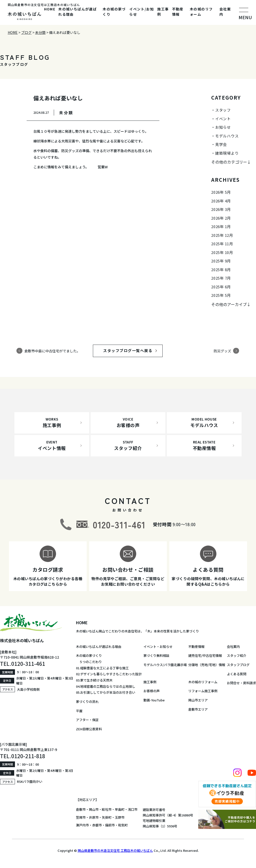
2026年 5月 (221, 192)
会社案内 (225, 12)
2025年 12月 (222, 235)
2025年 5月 (221, 295)
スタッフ (223, 110)
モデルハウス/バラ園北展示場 (165, 665)
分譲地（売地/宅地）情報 (207, 665)
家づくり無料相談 (156, 655)
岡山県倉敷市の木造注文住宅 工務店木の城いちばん (115, 850)
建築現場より (227, 153)
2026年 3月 (221, 209)
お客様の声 (152, 691)
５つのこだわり (89, 662)
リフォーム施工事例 (203, 691)
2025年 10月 (222, 252)
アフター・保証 (87, 720)
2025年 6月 (221, 287)
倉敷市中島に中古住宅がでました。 (52, 351)
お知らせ (223, 127)
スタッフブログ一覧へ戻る (132, 350)
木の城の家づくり (114, 12)
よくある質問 (237, 674)
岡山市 (94, 809)
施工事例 (163, 12)
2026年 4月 (221, 201)
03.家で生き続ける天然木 (94, 680)
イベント (223, 119)
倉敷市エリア (198, 709)
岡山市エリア (198, 700)
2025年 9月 (221, 261)
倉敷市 (81, 809)
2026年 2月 (221, 218)
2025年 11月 (222, 244)
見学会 (221, 144)
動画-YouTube (154, 700)
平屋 (79, 711)
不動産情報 (178, 12)
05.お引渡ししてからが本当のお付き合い (106, 692)
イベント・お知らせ (158, 647)
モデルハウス (227, 136)
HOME (50, 9)
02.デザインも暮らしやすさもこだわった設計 (109, 674)
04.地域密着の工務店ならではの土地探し (106, 686)
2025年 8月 (221, 270)
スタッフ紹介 (237, 655)
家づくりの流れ (87, 702)
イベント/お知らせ (142, 12)
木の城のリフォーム (201, 12)
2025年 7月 (221, 278)
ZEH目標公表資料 (89, 729)
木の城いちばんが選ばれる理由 (77, 12)
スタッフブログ (238, 665)
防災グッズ (222, 351)
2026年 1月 (221, 226)
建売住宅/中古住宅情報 (205, 655)
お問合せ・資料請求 (241, 683)
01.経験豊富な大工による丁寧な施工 (102, 668)
